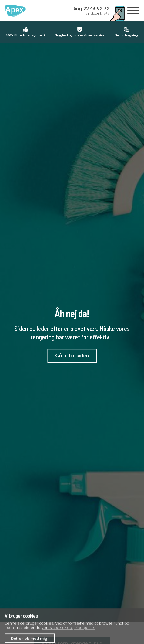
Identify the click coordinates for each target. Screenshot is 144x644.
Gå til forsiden (72, 356)
